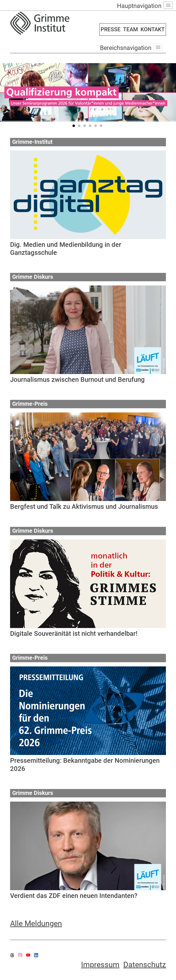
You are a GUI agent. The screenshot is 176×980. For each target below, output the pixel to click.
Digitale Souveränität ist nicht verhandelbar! (74, 634)
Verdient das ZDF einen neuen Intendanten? (74, 896)
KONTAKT (153, 29)
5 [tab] (96, 127)
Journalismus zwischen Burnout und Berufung (77, 380)
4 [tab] (91, 127)
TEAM (131, 29)
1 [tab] (74, 127)
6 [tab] (102, 127)
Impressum (100, 965)
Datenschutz (145, 965)
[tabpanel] (88, 92)
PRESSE (111, 29)
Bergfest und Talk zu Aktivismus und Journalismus (84, 507)
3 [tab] (85, 127)
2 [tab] (80, 127)
